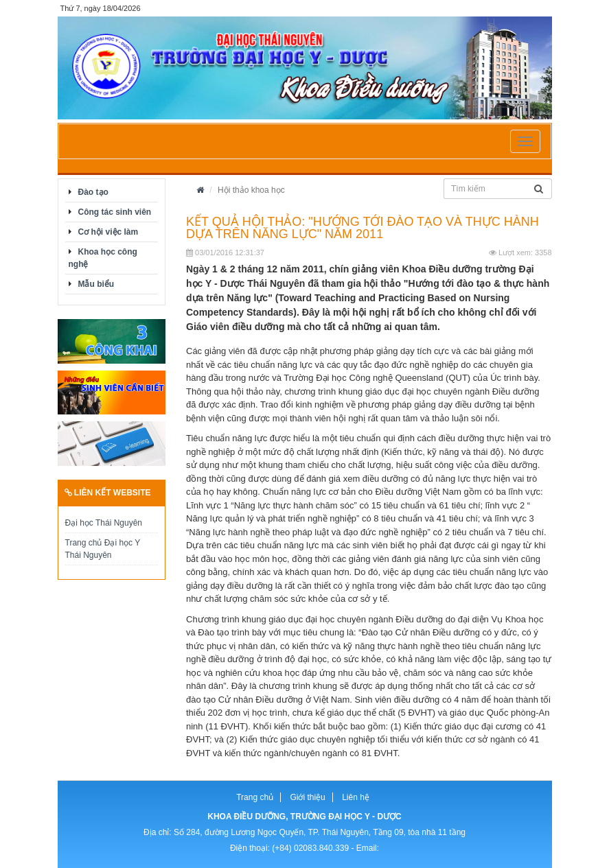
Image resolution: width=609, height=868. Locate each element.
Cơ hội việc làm (108, 232)
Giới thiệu (307, 797)
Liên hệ (356, 797)
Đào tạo (93, 192)
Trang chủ (255, 797)
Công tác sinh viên (115, 212)
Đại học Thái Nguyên (104, 523)
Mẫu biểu (96, 284)
